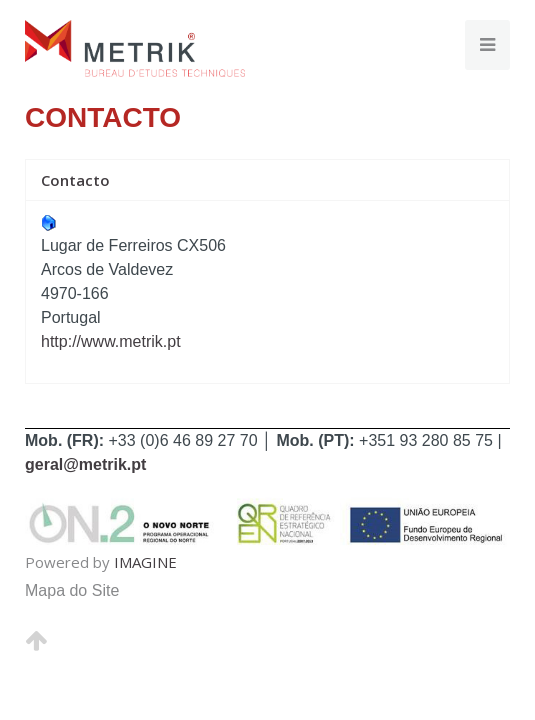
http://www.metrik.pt (111, 341)
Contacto (75, 180)
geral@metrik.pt (85, 464)
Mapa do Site (72, 590)
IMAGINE (145, 562)
